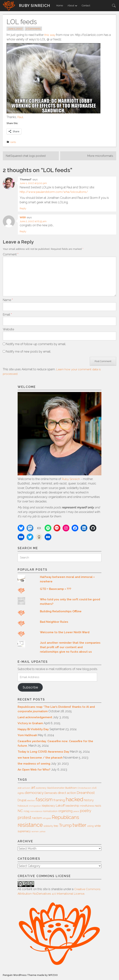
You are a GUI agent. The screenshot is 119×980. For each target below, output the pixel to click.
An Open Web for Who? (35, 771)
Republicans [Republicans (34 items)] (65, 818)
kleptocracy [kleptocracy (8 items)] (48, 807)
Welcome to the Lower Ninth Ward (65, 633)
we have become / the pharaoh (41, 759)
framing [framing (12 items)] (59, 801)
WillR (23, 217)
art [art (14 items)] (33, 788)
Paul (20, 117)
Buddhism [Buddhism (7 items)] (71, 789)
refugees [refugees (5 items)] (47, 820)
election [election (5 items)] (31, 802)
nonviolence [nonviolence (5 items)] (36, 812)
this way (50, 35)
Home (60, 6)
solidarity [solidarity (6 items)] (48, 827)
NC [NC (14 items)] (20, 812)
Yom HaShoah (28, 736)
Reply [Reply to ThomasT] (23, 208)
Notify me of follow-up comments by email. (36, 345)
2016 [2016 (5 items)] (20, 789)
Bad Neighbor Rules (55, 623)
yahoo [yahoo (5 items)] (42, 833)
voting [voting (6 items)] (90, 827)
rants (13, 142)
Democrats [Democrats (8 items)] (51, 794)
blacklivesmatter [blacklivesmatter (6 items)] (56, 789)
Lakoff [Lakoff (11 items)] (60, 807)
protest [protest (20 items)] (24, 819)
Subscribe (30, 688)
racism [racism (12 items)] (37, 819)
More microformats (100, 156)
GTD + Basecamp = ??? (56, 590)
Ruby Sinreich (35, 6)
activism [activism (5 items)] (26, 789)
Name (8, 301)
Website (8, 330)
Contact (86, 6)
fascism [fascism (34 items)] (44, 801)
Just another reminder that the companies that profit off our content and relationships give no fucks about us (70, 648)
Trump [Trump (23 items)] (65, 827)
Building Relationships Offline (62, 612)
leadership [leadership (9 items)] (72, 807)
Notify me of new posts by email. (28, 352)
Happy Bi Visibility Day (34, 730)
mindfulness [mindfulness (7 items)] (87, 807)
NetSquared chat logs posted (26, 156)
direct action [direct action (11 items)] (67, 794)
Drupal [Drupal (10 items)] (22, 801)
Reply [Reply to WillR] (23, 231)
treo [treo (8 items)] (56, 827)
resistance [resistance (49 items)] (30, 826)
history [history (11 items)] (89, 801)
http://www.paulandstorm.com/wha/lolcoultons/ (54, 192)
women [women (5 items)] (35, 833)
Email (7, 315)
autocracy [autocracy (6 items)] (41, 789)
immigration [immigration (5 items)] (35, 807)
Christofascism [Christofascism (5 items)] (84, 789)
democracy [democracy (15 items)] (34, 794)
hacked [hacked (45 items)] (74, 800)
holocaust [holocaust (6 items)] (23, 807)
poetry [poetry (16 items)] (86, 812)
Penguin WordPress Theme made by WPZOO (31, 976)
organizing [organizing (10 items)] (65, 812)
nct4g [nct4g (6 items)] (27, 812)
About (72, 6)
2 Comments (34, 29)
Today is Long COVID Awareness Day (44, 753)
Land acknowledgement (36, 718)
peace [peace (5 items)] (76, 812)
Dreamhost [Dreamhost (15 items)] (86, 794)
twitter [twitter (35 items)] (79, 826)
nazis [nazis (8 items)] (98, 807)
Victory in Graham (31, 724)
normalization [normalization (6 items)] (50, 812)
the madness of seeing (34, 765)
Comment (11, 254)
